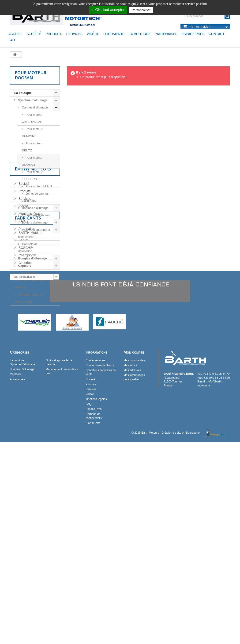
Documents (114, 34)
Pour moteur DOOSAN (32, 161)
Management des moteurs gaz (29, 298)
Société (34, 34)
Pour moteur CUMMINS (32, 133)
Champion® (27, 429)
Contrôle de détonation (28, 248)
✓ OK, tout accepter (108, 10)
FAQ (12, 40)
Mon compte (134, 554)
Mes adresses (132, 572)
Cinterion (25, 437)
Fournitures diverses (35, 215)
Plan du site (93, 625)
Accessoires (27, 273)
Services (74, 34)
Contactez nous (95, 562)
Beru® (23, 414)
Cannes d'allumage (35, 107)
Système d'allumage (32, 100)
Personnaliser (141, 10)
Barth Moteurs (33, 319)
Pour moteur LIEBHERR (32, 175)
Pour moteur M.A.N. (39, 186)
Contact (217, 34)
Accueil (15, 34)
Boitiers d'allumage (34, 222)
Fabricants (28, 394)
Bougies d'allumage (32, 258)
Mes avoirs (130, 567)
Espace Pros (193, 34)
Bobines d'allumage (35, 208)
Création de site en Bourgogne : (195, 635)
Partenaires (166, 34)
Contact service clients (100, 567)
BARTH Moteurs (30, 407)
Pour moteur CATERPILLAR (32, 118)
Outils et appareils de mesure (32, 284)
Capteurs (24, 266)
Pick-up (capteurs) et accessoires (34, 233)
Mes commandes (134, 562)
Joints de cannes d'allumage (35, 197)
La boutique (140, 34)
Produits (54, 34)
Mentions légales (30, 362)
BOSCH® (25, 422)
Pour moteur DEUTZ (32, 147)
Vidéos (93, 34)
